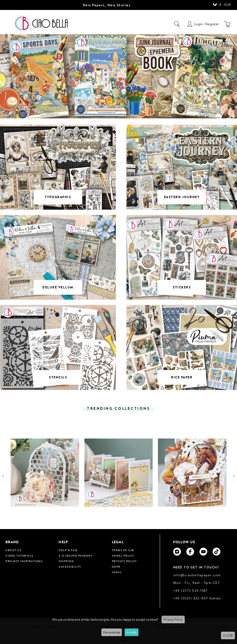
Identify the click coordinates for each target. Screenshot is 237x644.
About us (13, 550)
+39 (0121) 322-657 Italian (197, 598)
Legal (117, 572)
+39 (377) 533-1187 (190, 590)
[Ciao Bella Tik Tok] (217, 552)
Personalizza (112, 632)
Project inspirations (24, 561)
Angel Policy (123, 556)
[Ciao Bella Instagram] (177, 552)
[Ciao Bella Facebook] (190, 552)
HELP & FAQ (68, 550)
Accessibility (70, 567)
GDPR (116, 567)
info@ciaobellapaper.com (197, 575)
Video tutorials (19, 556)
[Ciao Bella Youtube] (203, 552)
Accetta (132, 632)
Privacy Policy (173, 619)
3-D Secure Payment (76, 556)
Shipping (66, 561)
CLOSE (228, 635)
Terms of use (123, 550)
